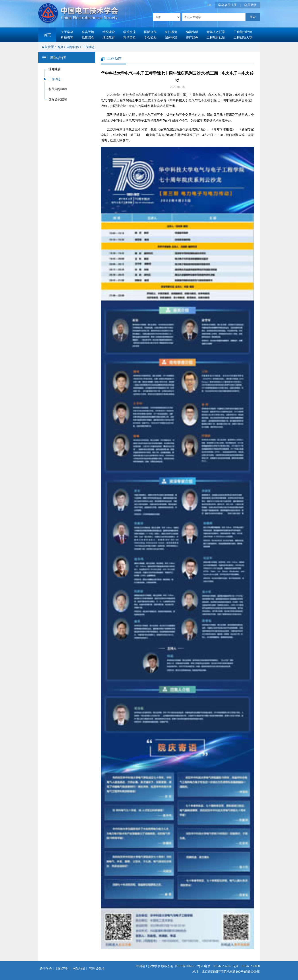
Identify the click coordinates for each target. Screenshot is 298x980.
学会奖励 (150, 38)
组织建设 (109, 32)
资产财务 (192, 38)
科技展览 (171, 32)
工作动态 (89, 47)
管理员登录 (97, 969)
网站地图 (79, 969)
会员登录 (250, 5)
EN (210, 5)
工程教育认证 (216, 38)
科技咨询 (67, 38)
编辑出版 (192, 32)
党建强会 (88, 38)
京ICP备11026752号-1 (189, 966)
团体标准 (171, 38)
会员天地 (88, 32)
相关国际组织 (58, 89)
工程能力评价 (243, 32)
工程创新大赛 (243, 38)
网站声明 (62, 969)
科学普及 (130, 38)
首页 (47, 35)
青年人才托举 (216, 32)
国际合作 (150, 32)
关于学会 (67, 32)
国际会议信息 (58, 99)
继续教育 (109, 38)
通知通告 (55, 69)
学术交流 (130, 32)
